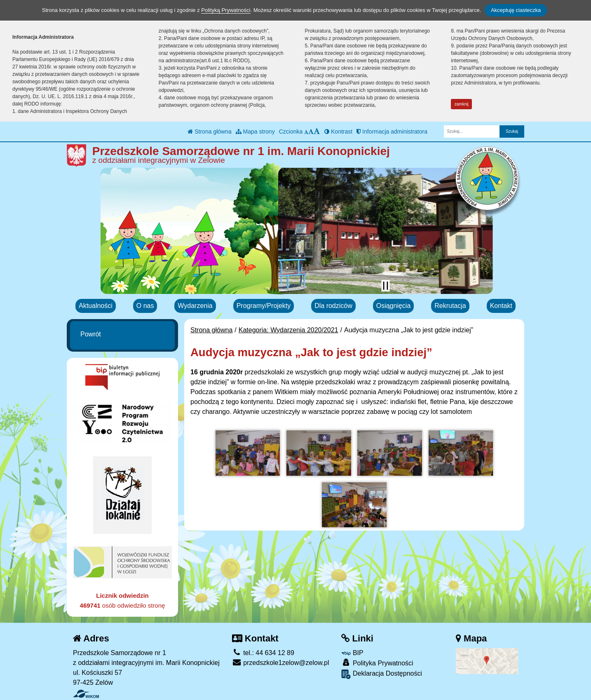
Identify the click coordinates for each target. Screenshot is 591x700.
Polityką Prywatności (226, 10)
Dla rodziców (333, 306)
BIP (352, 653)
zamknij (462, 104)
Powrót (91, 334)
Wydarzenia (195, 306)
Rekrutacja (450, 306)
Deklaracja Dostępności (382, 674)
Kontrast (338, 132)
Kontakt (501, 306)
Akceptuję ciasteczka (516, 10)
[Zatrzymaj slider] (385, 286)
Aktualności (96, 306)
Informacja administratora (392, 132)
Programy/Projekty (264, 306)
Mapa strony (255, 132)
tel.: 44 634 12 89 (263, 653)
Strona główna (209, 132)
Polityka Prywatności (377, 663)
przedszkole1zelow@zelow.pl (281, 663)
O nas (145, 306)
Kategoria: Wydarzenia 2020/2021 (288, 330)
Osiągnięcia (394, 306)
